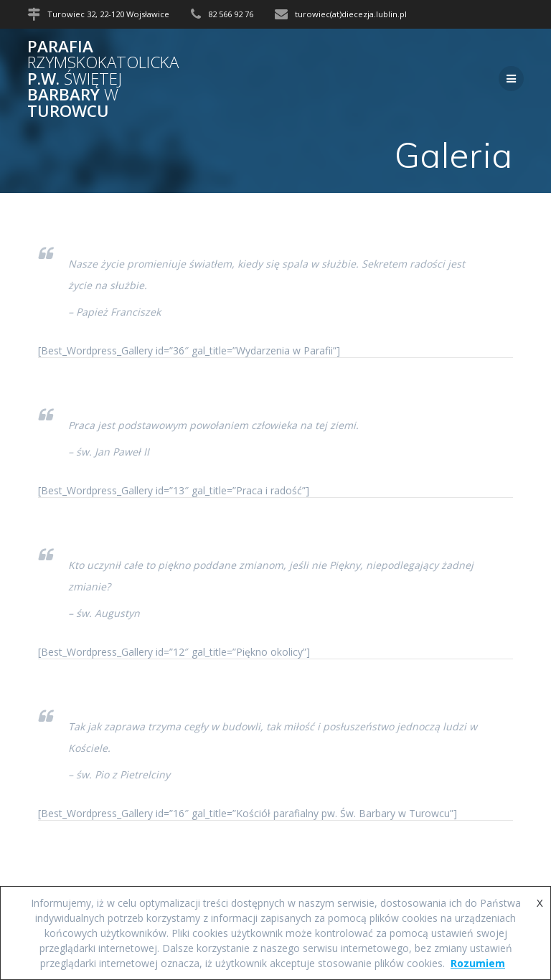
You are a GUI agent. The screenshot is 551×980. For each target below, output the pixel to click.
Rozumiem (478, 963)
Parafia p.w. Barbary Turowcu (103, 79)
